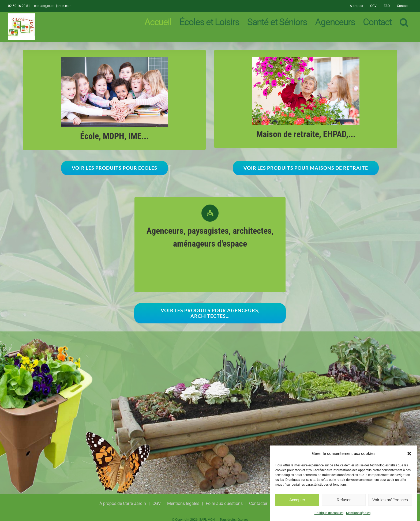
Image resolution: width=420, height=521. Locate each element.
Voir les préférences (390, 500)
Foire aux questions (224, 503)
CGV (157, 503)
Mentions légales (358, 513)
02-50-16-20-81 (19, 6)
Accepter (297, 500)
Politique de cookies (329, 513)
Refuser (344, 500)
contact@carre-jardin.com (53, 6)
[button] (409, 454)
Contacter (258, 503)
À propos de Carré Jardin (123, 503)
